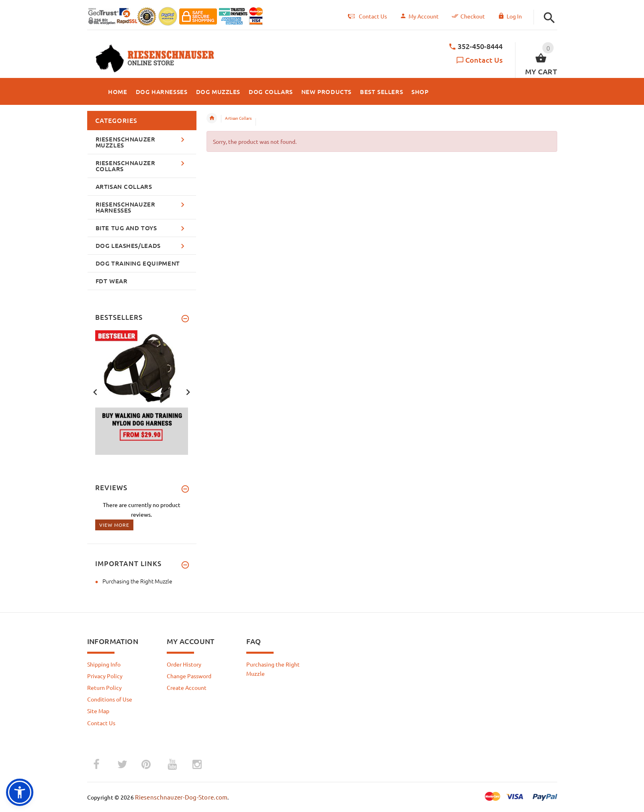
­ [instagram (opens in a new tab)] (197, 765)
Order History (184, 664)
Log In (510, 16)
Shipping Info (104, 664)
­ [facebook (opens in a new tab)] (101, 764)
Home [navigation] (212, 118)
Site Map (98, 711)
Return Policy (104, 687)
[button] (549, 18)
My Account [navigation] (419, 16)
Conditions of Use (110, 699)
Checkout (468, 16)
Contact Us (484, 60)
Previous (95, 391)
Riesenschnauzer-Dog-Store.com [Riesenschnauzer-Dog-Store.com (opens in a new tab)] (181, 797)
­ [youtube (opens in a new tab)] (172, 765)
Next (188, 391)
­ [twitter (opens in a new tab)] (123, 765)
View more (114, 525)
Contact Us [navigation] (367, 16)
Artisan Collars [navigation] (238, 118)
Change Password (189, 676)
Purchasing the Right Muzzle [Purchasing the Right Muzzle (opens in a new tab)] (137, 581)
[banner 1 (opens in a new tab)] (142, 391)
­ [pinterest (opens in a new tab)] (152, 764)
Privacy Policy (105, 676)
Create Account (187, 687)
